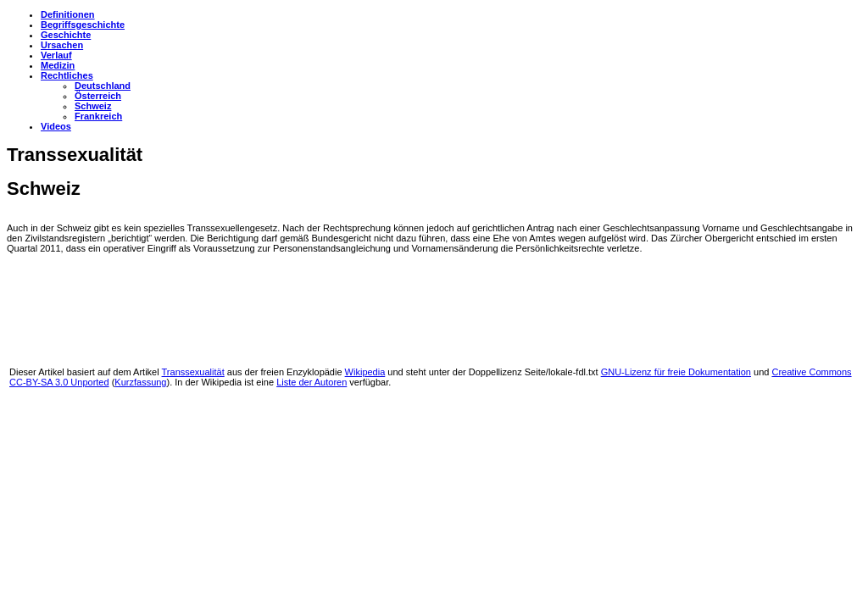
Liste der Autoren (312, 382)
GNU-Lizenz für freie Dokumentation (676, 372)
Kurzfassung (140, 382)
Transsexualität (193, 372)
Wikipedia (365, 372)
